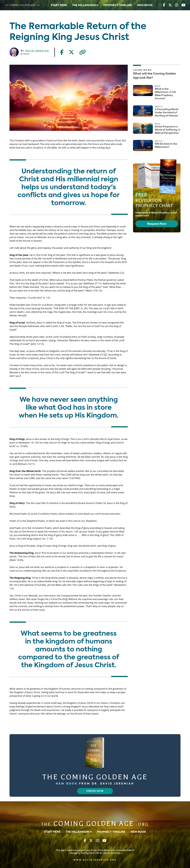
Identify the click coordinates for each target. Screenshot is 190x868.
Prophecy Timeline (118, 5)
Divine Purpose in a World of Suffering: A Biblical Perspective (167, 130)
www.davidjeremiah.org (95, 860)
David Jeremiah (37, 51)
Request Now (157, 224)
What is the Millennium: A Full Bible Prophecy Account (165, 94)
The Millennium (85, 5)
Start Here (59, 5)
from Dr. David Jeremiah (95, 784)
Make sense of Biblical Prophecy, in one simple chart (156, 214)
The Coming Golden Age (95, 777)
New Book (145, 5)
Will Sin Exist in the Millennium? (166, 145)
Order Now (95, 791)
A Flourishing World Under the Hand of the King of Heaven (167, 113)
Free (154, 200)
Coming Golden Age (95, 824)
